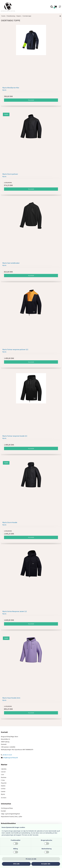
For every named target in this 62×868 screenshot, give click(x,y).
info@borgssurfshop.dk (10, 758)
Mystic (3, 794)
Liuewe (3, 791)
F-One (3, 780)
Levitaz (3, 789)
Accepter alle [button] (46, 864)
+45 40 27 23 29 (6, 755)
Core (3, 775)
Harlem (3, 786)
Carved (3, 772)
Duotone (4, 777)
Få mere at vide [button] (31, 859)
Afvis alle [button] (16, 864)
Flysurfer (4, 783)
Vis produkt (31, 100)
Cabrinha (4, 769)
